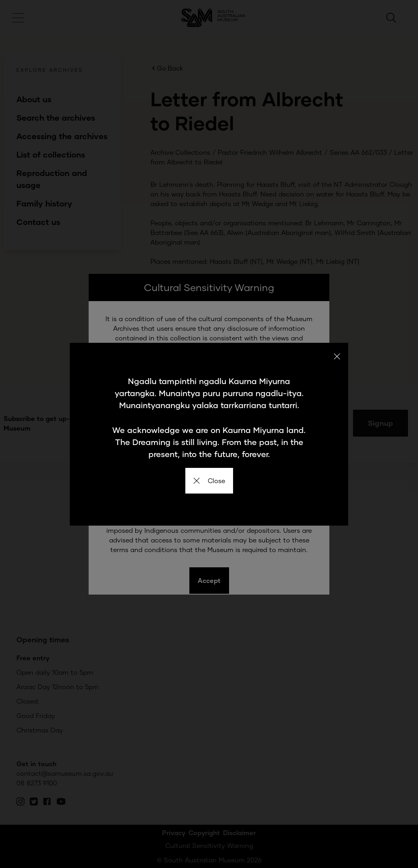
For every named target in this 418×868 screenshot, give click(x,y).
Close (209, 481)
